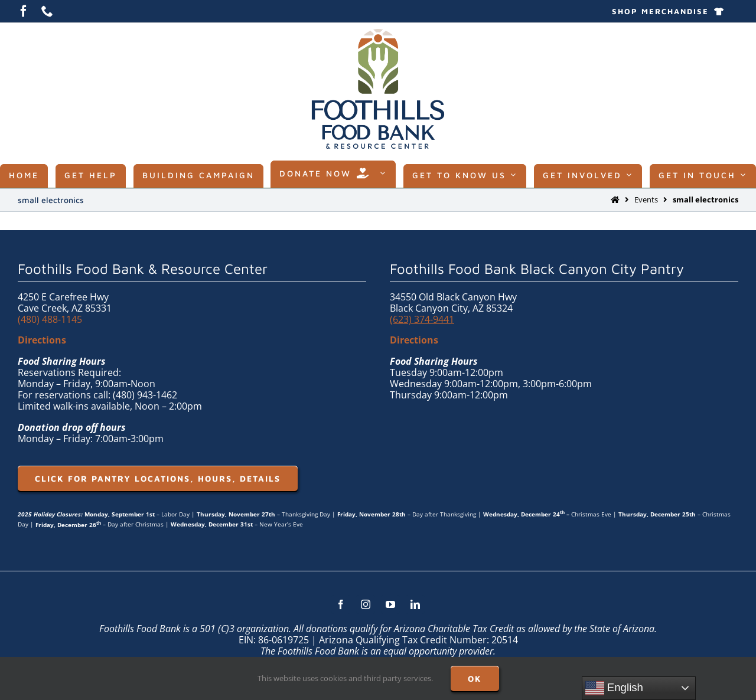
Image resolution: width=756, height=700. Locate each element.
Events (646, 199)
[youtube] (390, 604)
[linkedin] (415, 604)
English (614, 688)
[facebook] (24, 11)
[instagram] (366, 604)
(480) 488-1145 (50, 319)
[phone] (47, 11)
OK (475, 678)
